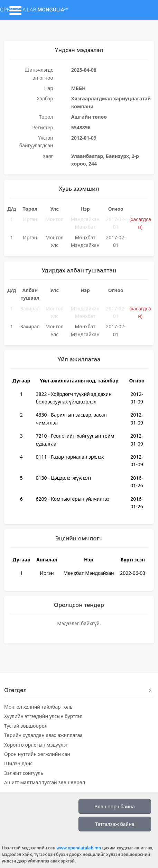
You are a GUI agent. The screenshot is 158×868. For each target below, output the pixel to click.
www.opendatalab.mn (79, 848)
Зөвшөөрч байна (115, 806)
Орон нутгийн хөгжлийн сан (37, 754)
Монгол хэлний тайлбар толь (38, 707)
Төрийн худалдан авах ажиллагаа (43, 735)
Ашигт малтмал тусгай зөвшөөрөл (45, 782)
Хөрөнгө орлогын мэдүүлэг (36, 745)
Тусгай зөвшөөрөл (26, 726)
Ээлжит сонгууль (24, 773)
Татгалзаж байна (115, 824)
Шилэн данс (18, 763)
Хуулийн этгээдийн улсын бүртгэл (43, 716)
